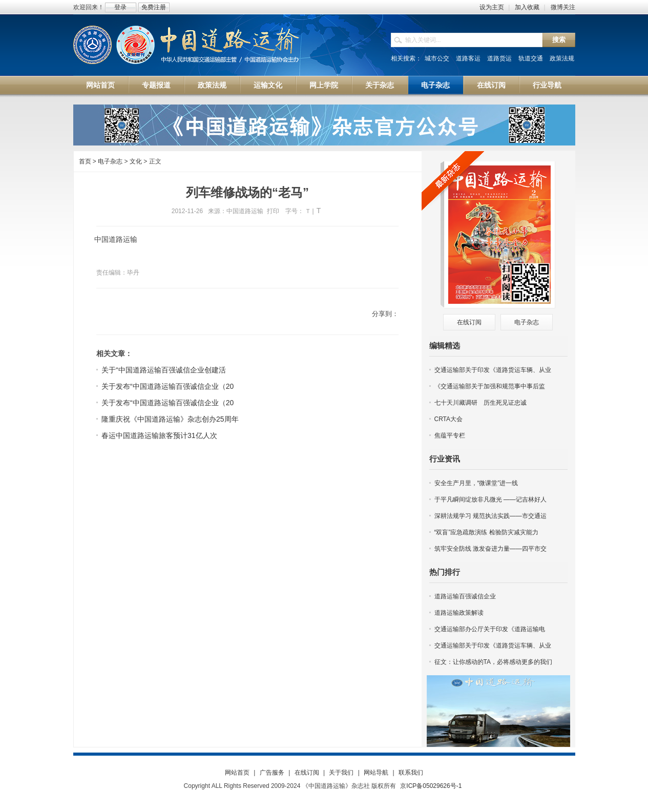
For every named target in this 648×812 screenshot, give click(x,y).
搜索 (559, 40)
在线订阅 (491, 85)
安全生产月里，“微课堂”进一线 (476, 483)
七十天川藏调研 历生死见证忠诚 (480, 403)
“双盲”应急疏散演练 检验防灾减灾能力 (486, 532)
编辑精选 (445, 346)
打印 (273, 211)
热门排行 (445, 572)
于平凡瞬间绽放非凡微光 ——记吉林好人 (490, 499)
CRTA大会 (449, 419)
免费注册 (154, 7)
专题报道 (156, 85)
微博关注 (563, 7)
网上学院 (324, 85)
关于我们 (341, 773)
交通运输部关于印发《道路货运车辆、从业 (493, 370)
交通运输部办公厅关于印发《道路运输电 (490, 629)
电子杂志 (435, 85)
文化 (136, 161)
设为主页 (492, 7)
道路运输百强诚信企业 (465, 596)
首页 (85, 161)
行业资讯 (445, 459)
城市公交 (437, 58)
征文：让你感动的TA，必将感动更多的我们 (493, 662)
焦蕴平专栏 (450, 435)
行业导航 (547, 85)
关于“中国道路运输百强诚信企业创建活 (164, 370)
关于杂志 (380, 85)
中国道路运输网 (187, 46)
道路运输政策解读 (459, 613)
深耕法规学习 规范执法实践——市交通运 (490, 516)
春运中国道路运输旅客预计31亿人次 (159, 435)
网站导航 (376, 773)
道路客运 (468, 58)
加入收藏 (527, 7)
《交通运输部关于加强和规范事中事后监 (490, 386)
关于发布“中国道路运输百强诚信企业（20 (168, 386)
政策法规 (562, 58)
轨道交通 (531, 58)
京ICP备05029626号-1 (431, 786)
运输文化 (268, 85)
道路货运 (499, 58)
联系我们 (411, 773)
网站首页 (100, 85)
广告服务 (272, 773)
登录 (120, 7)
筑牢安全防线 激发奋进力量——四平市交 (490, 549)
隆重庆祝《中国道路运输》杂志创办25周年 (170, 419)
